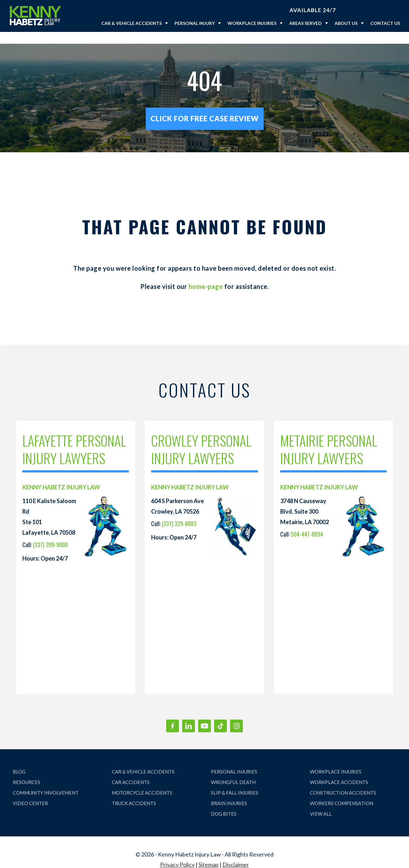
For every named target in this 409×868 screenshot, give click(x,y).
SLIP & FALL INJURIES (235, 781)
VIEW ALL (321, 802)
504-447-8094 (307, 522)
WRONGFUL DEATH (233, 770)
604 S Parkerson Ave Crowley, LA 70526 (177, 494)
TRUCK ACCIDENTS (134, 791)
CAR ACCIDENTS (131, 770)
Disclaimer (236, 853)
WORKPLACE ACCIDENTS (339, 770)
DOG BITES (224, 802)
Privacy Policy (177, 853)
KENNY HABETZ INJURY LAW (61, 475)
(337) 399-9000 (50, 533)
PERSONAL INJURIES (234, 760)
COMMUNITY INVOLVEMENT (46, 781)
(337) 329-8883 (179, 512)
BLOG (19, 760)
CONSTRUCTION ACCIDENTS (343, 781)
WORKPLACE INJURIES (336, 760)
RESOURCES (27, 770)
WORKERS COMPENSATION (342, 791)
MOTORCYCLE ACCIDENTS (142, 781)
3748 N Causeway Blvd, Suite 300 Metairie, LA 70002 (305, 500)
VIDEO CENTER (30, 791)
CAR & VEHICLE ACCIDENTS (143, 760)
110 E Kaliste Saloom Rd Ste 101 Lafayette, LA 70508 (49, 505)
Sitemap (208, 853)
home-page (206, 275)
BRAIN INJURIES (229, 791)
